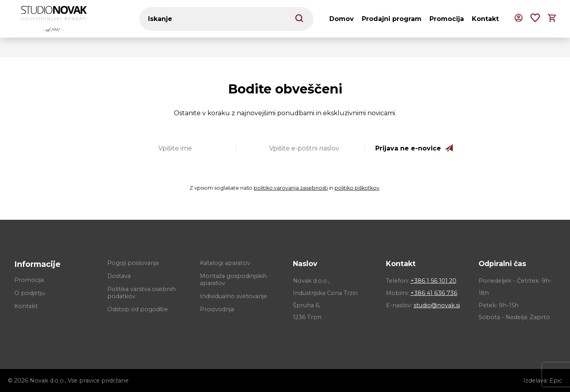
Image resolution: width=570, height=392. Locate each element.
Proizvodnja (217, 309)
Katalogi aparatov (225, 263)
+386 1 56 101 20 (433, 281)
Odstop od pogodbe (138, 309)
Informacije (37, 264)
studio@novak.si (437, 305)
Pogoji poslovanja (133, 263)
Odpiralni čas (502, 264)
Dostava (119, 276)
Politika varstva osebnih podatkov (142, 293)
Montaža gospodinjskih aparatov (233, 280)
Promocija (447, 19)
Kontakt (485, 19)
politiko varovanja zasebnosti (291, 188)
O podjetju (29, 293)
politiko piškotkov (357, 188)
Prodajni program (392, 19)
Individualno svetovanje (234, 296)
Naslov (305, 264)
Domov (342, 19)
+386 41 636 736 (434, 293)
